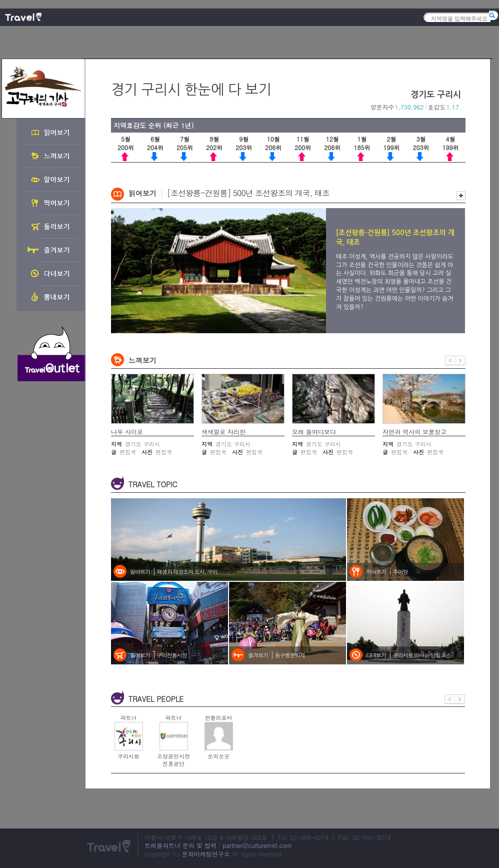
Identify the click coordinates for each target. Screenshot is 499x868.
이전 (450, 360)
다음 (460, 360)
